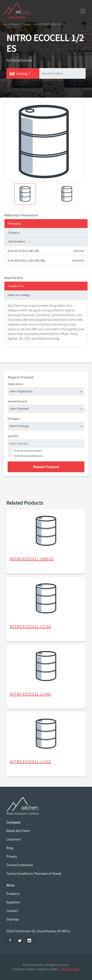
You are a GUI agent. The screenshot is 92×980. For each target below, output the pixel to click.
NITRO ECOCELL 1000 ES (32, 559)
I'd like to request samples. (27, 451)
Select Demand (19, 409)
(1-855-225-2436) (69, 969)
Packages (14, 419)
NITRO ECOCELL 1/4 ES (30, 762)
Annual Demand (17, 401)
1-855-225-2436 (17, 17)
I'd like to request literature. (28, 456)
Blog (10, 848)
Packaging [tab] (14, 223)
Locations (14, 839)
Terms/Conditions (20, 865)
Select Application (21, 391)
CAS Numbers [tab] (17, 241)
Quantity (13, 436)
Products (13, 894)
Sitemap (13, 919)
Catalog (22, 73)
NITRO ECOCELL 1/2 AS (30, 626)
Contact (12, 911)
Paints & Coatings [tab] (19, 295)
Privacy (12, 856)
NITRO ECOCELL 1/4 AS (30, 694)
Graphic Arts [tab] (16, 286)
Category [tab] (14, 232)
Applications (16, 384)
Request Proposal (46, 467)
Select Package (19, 426)
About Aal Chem (18, 831)
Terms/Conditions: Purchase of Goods (34, 873)
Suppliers (13, 902)
